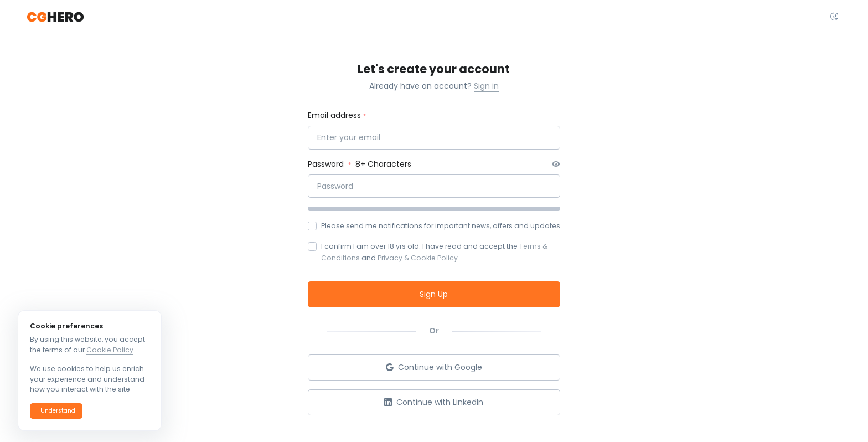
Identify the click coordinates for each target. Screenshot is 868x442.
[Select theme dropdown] (834, 17)
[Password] (434, 186)
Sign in (486, 86)
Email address (334, 115)
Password (327, 164)
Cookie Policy (110, 350)
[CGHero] (55, 17)
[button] (56, 411)
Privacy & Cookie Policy (418, 258)
